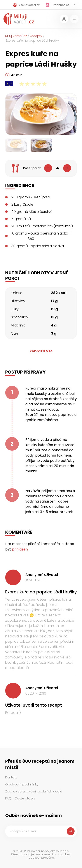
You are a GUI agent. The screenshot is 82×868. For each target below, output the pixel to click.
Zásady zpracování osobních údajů (34, 791)
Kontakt (11, 777)
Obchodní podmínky (22, 784)
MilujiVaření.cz (16, 36)
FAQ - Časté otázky (20, 798)
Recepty (36, 36)
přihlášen (20, 549)
